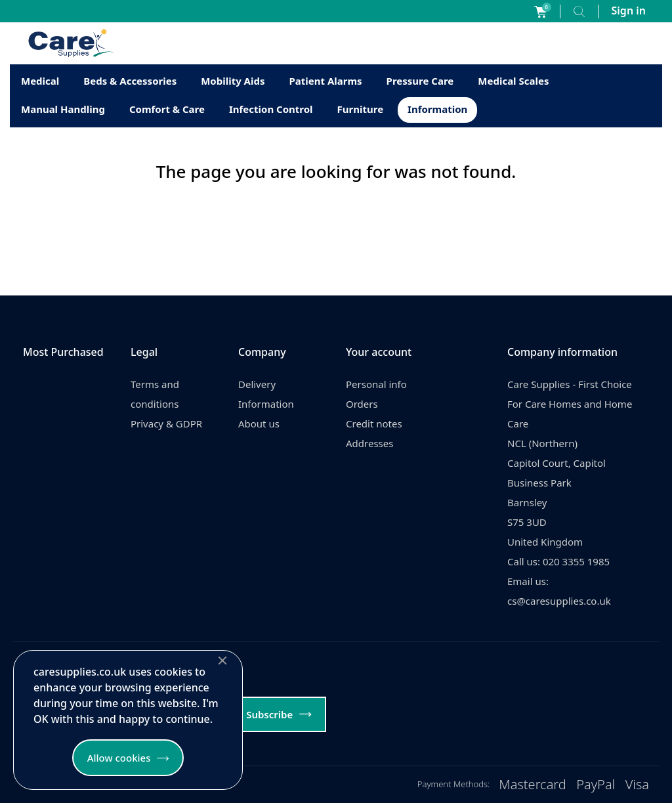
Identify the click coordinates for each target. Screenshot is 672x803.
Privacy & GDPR (166, 423)
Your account (379, 352)
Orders (362, 404)
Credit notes (374, 423)
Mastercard (533, 784)
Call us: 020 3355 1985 (558, 561)
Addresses (369, 443)
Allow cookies (119, 758)
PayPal (596, 784)
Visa (637, 784)
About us (259, 423)
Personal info (376, 384)
